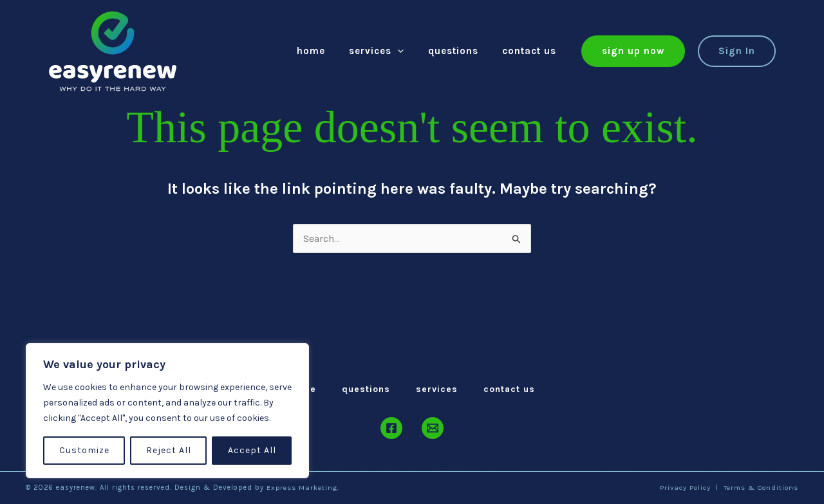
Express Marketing (302, 488)
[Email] (433, 428)
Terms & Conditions (760, 488)
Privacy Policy (683, 488)
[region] (167, 411)
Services (389, 51)
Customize (84, 450)
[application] (410, 51)
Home (328, 51)
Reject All (169, 450)
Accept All (252, 450)
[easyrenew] (113, 50)
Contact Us (532, 51)
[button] (633, 51)
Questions (460, 51)
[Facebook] (391, 428)
